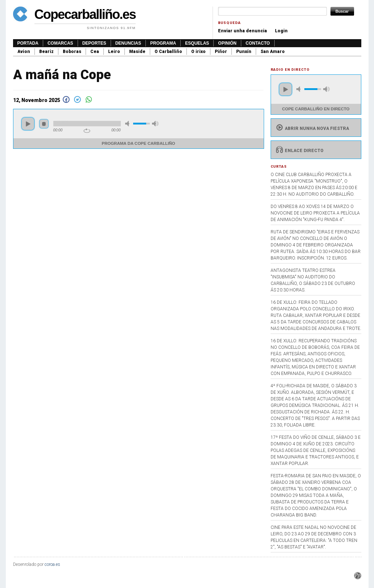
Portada (28, 43)
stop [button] (44, 124)
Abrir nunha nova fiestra (312, 128)
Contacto (258, 43)
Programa (163, 43)
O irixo (198, 52)
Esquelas (197, 43)
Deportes (94, 43)
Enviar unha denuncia (243, 31)
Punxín (244, 52)
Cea (95, 52)
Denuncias (128, 43)
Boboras (72, 52)
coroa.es (52, 564)
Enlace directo (299, 151)
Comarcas (60, 43)
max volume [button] (155, 124)
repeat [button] (87, 131)
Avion (24, 52)
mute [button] (128, 124)
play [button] (28, 124)
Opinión (227, 43)
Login (281, 31)
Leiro (114, 52)
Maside (137, 52)
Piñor (221, 52)
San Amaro (273, 52)
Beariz (46, 52)
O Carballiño (168, 52)
